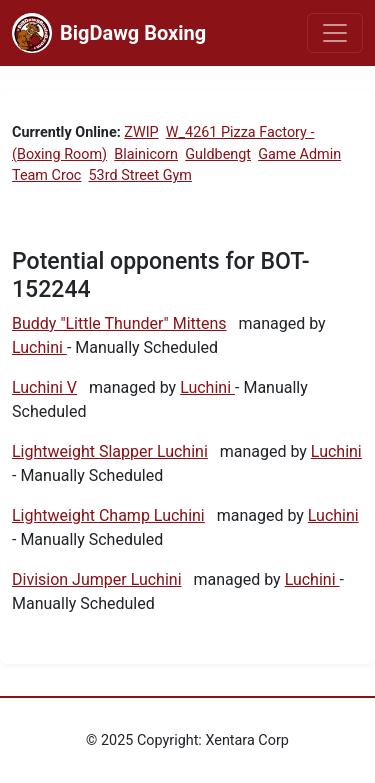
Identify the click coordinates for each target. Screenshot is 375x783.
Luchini (39, 347)
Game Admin (299, 154)
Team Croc (46, 175)
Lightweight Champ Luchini (108, 515)
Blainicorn (146, 154)
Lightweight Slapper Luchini (110, 451)
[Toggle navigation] (335, 33)
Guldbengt (218, 154)
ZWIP (141, 132)
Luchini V (44, 387)
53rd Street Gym (140, 175)
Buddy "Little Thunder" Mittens (119, 323)
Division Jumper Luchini (97, 579)
